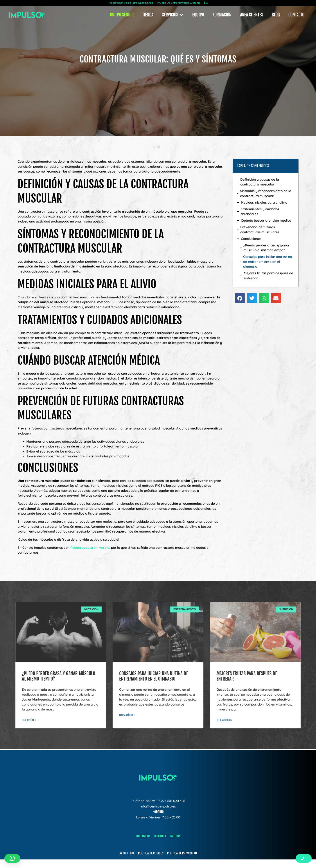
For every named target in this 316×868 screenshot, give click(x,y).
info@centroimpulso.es (158, 806)
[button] (240, 298)
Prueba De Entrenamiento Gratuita (179, 3)
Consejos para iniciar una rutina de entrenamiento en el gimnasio (268, 261)
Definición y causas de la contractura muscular (260, 181)
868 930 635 (155, 801)
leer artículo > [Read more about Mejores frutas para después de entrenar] (224, 719)
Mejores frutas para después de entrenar (268, 275)
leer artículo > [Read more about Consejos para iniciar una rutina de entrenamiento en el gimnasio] (127, 714)
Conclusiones (251, 238)
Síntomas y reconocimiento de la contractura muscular (266, 193)
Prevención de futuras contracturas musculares (260, 229)
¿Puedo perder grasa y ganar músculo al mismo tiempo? (266, 247)
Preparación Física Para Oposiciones (131, 3)
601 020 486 (176, 801)
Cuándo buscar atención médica (266, 220)
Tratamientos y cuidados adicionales (260, 211)
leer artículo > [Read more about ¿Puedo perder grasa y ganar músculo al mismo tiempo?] (30, 719)
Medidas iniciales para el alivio (264, 202)
